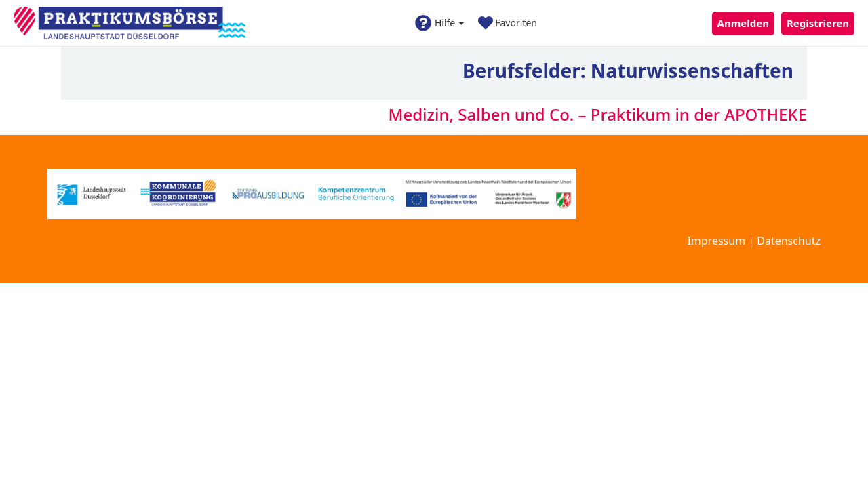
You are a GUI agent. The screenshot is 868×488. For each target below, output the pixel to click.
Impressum (716, 241)
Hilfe (440, 23)
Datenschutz (789, 241)
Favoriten (508, 23)
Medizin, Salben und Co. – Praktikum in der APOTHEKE (597, 114)
